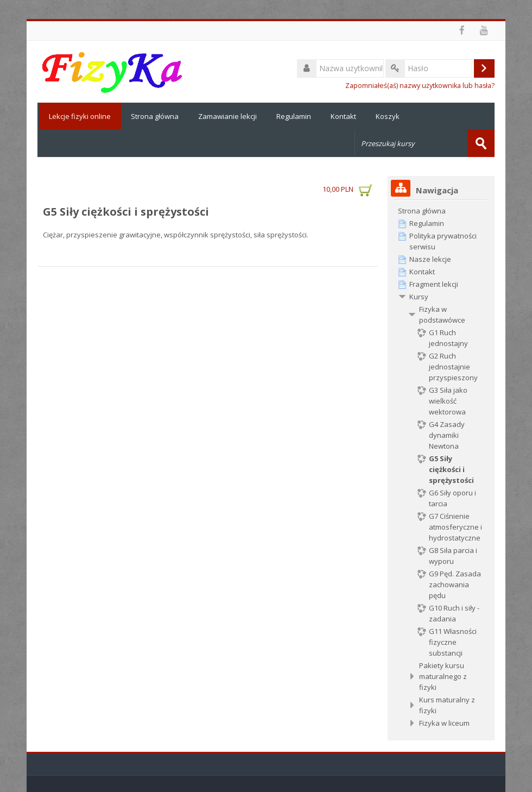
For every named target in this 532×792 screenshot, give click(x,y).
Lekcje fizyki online (79, 116)
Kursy (419, 297)
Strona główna (155, 116)
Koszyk (388, 116)
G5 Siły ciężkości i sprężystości (126, 212)
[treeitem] (441, 211)
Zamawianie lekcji (227, 116)
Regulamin (294, 116)
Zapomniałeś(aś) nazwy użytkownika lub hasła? (420, 86)
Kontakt (343, 116)
